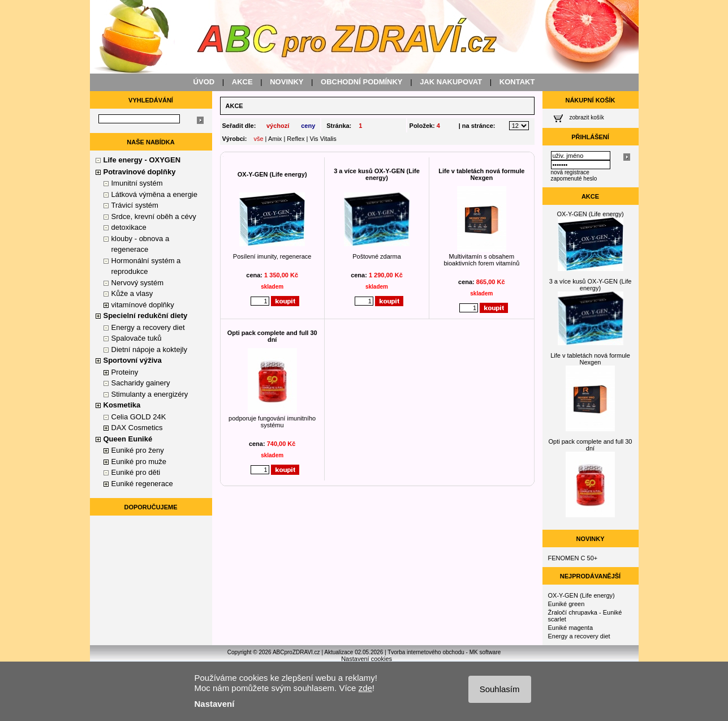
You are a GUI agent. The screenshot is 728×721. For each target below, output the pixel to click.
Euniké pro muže (139, 462)
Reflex (296, 139)
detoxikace (129, 227)
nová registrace (570, 172)
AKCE (242, 82)
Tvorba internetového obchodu (426, 652)
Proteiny (125, 372)
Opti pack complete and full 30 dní (272, 336)
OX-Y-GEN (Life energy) (272, 174)
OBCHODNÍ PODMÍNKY (361, 82)
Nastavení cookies (367, 659)
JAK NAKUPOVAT (451, 82)
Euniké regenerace (142, 484)
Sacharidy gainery (141, 383)
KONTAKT (517, 82)
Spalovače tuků (137, 338)
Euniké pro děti (136, 472)
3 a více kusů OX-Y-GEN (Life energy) (377, 174)
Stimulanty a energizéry (150, 394)
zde (365, 688)
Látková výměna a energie (154, 194)
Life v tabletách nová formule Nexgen (481, 174)
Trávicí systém (135, 205)
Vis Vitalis (323, 139)
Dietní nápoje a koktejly (149, 349)
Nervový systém (137, 283)
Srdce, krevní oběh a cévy (154, 216)
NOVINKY (287, 82)
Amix (275, 139)
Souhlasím (500, 689)
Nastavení (215, 704)
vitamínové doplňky (143, 305)
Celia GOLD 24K (139, 417)
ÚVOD (204, 82)
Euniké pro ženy (138, 450)
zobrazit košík (587, 117)
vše (258, 139)
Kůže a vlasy (132, 293)
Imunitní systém (137, 183)
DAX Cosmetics (137, 428)
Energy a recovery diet (148, 327)
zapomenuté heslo (574, 179)
